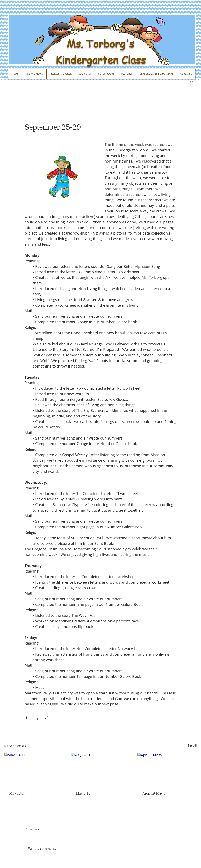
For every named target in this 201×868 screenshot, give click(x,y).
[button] (192, 82)
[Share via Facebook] (27, 718)
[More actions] (174, 116)
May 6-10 (83, 793)
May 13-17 (17, 793)
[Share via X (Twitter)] (37, 718)
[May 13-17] (34, 770)
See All (192, 745)
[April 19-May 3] (167, 770)
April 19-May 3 (154, 793)
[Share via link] (47, 718)
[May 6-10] (101, 770)
